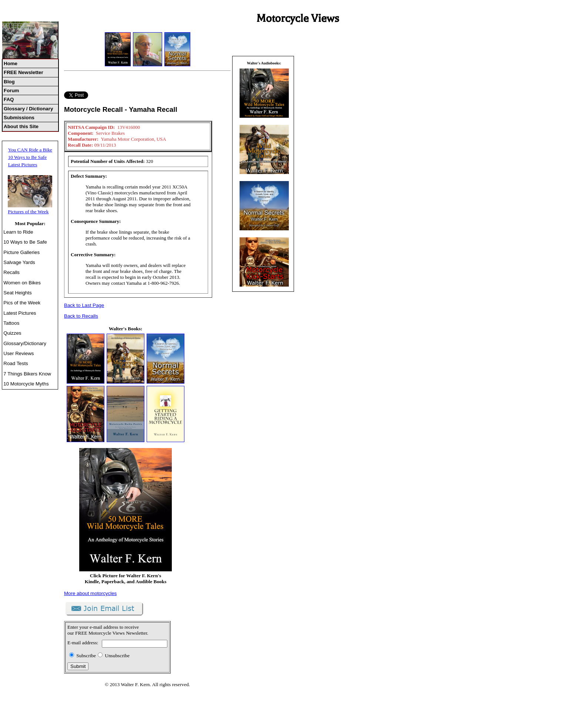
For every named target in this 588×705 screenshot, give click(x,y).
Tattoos (11, 323)
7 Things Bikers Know (27, 374)
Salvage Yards (19, 262)
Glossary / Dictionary (28, 109)
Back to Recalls (81, 316)
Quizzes (12, 333)
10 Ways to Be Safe (28, 157)
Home (11, 64)
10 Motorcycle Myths (26, 384)
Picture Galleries (21, 252)
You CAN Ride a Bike (30, 150)
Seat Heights (17, 293)
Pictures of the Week (28, 212)
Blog (9, 82)
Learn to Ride (18, 232)
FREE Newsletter (24, 72)
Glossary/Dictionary (25, 343)
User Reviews (19, 353)
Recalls (11, 272)
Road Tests (16, 363)
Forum (11, 91)
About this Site (21, 126)
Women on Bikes (22, 283)
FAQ (9, 99)
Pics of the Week (22, 303)
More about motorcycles (90, 593)
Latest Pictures (23, 165)
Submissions (19, 118)
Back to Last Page (84, 305)
